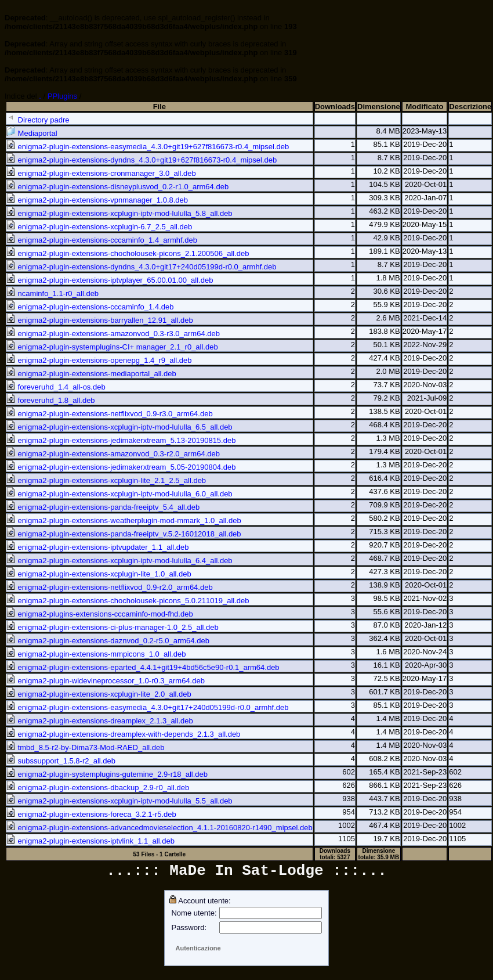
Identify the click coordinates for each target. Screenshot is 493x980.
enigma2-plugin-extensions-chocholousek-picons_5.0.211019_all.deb (128, 601)
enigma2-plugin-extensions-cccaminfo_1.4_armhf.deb (102, 240)
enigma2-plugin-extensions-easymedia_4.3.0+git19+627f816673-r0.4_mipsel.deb (148, 147)
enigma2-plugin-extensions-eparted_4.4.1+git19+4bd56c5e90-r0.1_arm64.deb (143, 667)
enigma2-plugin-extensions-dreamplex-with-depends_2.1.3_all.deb (123, 734)
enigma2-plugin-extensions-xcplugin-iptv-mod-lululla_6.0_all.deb (119, 494)
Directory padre (38, 120)
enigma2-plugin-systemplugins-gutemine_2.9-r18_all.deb (107, 774)
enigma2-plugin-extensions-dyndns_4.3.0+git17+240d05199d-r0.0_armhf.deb (142, 267)
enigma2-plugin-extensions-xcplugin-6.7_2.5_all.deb (99, 227)
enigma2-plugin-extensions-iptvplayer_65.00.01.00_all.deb (110, 280)
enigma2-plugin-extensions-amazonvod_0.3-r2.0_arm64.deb (113, 454)
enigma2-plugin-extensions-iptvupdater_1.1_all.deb (97, 547)
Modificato (425, 107)
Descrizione (470, 107)
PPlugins (62, 96)
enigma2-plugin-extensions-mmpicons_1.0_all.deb (96, 654)
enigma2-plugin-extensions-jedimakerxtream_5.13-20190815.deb (121, 440)
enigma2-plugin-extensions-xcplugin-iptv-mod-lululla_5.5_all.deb (119, 801)
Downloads (335, 107)
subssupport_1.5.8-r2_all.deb (61, 761)
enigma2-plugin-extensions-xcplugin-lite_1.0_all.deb (99, 574)
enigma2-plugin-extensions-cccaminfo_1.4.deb (90, 307)
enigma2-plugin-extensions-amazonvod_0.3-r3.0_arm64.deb (113, 334)
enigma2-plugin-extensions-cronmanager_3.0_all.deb (101, 173)
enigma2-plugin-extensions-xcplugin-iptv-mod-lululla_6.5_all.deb (119, 427)
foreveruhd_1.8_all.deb (51, 400)
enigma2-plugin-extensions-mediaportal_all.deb (91, 374)
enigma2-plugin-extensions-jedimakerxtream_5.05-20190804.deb (121, 467)
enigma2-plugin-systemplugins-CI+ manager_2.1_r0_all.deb (112, 347)
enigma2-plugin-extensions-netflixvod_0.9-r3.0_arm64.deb (110, 414)
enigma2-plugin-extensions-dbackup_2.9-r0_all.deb (98, 788)
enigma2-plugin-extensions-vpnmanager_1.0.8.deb (97, 200)
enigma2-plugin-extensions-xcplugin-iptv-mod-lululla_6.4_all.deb (119, 561)
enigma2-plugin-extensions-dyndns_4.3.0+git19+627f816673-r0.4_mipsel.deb (142, 160)
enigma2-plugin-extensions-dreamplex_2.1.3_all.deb (100, 721)
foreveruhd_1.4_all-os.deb (56, 387)
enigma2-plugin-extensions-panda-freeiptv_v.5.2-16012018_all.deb (124, 534)
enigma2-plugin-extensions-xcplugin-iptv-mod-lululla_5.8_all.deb (119, 213)
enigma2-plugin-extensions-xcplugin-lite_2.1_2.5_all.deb (106, 480)
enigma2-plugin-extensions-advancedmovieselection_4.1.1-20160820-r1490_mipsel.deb (159, 828)
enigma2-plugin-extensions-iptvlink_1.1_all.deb (90, 841)
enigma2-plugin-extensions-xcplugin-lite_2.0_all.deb (99, 694)
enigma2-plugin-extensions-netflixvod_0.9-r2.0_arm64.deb (110, 587)
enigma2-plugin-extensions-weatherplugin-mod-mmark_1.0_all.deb (124, 520)
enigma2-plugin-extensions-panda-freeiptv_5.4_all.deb (103, 507)
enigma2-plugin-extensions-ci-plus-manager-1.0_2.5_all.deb (113, 627)
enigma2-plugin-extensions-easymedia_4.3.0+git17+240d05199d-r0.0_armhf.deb (148, 707)
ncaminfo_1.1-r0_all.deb (52, 293)
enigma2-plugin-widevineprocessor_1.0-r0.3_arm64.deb (106, 681)
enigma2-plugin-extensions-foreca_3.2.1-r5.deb (91, 814)
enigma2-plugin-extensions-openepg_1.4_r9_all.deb (99, 360)
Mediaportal (32, 133)
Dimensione (379, 107)
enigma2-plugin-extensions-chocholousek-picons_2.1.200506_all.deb (128, 253)
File (159, 107)
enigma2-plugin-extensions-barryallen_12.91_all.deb (100, 320)
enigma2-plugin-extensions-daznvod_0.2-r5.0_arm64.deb (108, 641)
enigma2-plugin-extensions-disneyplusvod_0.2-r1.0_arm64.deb (117, 187)
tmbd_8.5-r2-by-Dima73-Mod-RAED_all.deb (86, 747)
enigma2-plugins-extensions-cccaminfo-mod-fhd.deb (100, 614)
